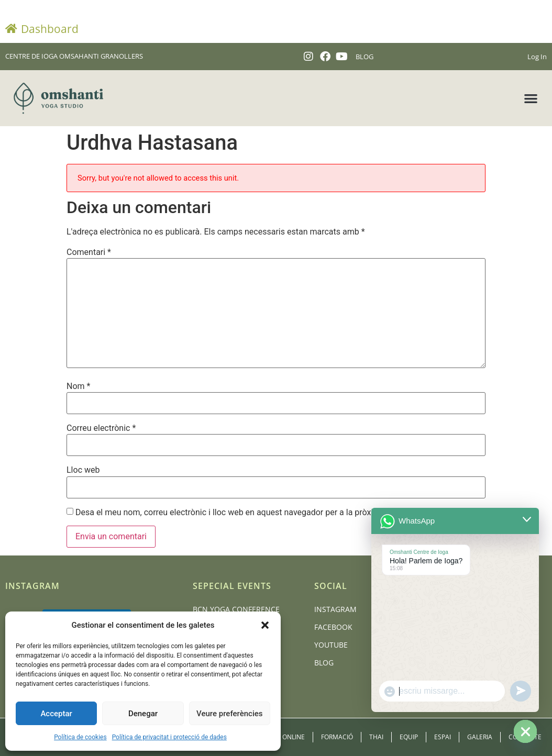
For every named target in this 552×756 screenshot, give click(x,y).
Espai (443, 737)
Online (294, 737)
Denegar (143, 714)
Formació (337, 737)
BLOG (365, 57)
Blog (324, 663)
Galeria (480, 737)
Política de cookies (80, 737)
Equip (409, 737)
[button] (265, 625)
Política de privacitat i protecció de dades (169, 737)
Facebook (333, 627)
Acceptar (56, 714)
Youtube (331, 645)
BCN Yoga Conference (236, 609)
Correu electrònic (101, 428)
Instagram (335, 609)
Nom (78, 386)
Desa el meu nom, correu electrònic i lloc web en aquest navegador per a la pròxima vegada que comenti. (270, 513)
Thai (376, 737)
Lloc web (83, 470)
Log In (537, 57)
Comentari (89, 252)
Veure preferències (229, 714)
